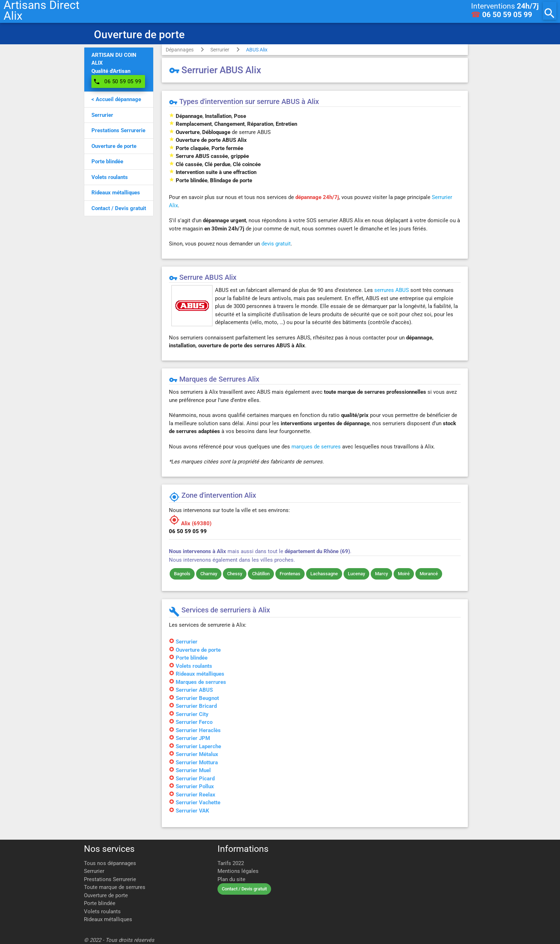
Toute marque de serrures (115, 887)
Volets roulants (102, 911)
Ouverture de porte (106, 895)
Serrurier (220, 50)
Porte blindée (100, 903)
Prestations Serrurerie (110, 879)
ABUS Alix (257, 50)
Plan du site (231, 879)
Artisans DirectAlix (41, 11)
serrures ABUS (392, 290)
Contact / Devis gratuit (244, 889)
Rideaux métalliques (108, 919)
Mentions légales (238, 871)
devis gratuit (276, 244)
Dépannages (180, 50)
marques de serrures (316, 447)
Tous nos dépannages (110, 863)
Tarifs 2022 (231, 863)
